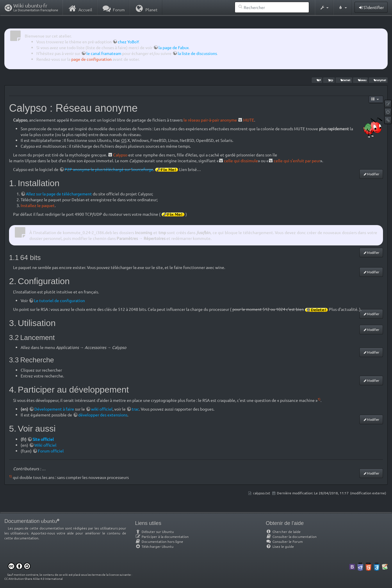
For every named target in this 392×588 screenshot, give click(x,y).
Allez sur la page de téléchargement (59, 194)
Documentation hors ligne (159, 541)
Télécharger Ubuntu (154, 546)
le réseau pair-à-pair (201, 120)
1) (319, 399)
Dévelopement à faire (54, 409)
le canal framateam (104, 53)
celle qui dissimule (241, 161)
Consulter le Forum (284, 541)
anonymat (378, 80)
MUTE (249, 120)
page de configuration (91, 59)
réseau (360, 80)
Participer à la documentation (162, 537)
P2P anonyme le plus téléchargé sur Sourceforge (109, 169)
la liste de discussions (197, 53)
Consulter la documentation (291, 537)
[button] (324, 8)
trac (135, 409)
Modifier (373, 174)
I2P (317, 80)
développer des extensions (103, 415)
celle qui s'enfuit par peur (297, 161)
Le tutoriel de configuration (59, 300)
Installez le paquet (38, 205)
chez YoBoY (128, 42)
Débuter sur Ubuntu (154, 532)
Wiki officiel (45, 445)
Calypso (120, 155)
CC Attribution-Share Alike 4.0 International (34, 579)
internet (344, 80)
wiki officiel (102, 409)
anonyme (229, 120)
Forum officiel (51, 451)
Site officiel (43, 439)
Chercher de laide (283, 532)
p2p (329, 80)
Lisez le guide (280, 546)
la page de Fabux (174, 47)
